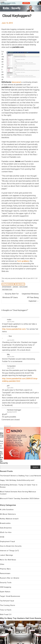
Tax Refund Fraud (7, 601)
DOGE (2, 537)
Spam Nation (5, 592)
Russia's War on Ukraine (10, 578)
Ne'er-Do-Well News (8, 560)
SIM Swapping (6, 587)
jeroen (15, 287)
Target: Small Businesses (10, 596)
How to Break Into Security (11, 546)
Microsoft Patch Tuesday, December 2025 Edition (20, 499)
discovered (16, 82)
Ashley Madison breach (9, 519)
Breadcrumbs (5, 523)
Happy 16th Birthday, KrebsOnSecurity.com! (17, 480)
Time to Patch (6, 610)
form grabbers (23, 261)
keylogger (23, 287)
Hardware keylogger (14, 410)
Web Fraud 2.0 (20, 284)
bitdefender (7, 287)
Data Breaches (6, 528)
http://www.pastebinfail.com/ (14, 329)
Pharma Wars (5, 569)
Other (2, 564)
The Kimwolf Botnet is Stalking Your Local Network (20, 476)
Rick (10, 336)
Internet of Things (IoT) (9, 551)
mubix (9, 320)
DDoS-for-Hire (6, 532)
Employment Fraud (7, 541)
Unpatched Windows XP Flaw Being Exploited (30, 297)
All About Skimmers (8, 514)
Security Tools (6, 583)
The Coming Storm (8, 605)
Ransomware (5, 573)
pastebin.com (7, 290)
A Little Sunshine (8, 284)
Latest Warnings (7, 555)
